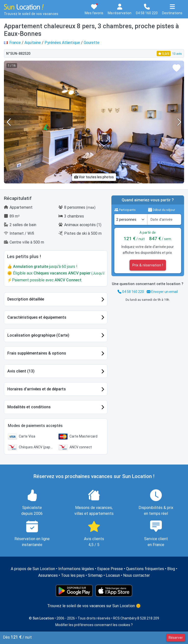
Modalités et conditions (29, 407)
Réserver (176, 638)
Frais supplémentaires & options (37, 353)
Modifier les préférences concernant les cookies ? (94, 625)
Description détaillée (26, 299)
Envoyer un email (162, 292)
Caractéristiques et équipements (37, 317)
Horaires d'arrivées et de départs (37, 389)
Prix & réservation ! (148, 265)
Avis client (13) (21, 371)
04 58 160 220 (131, 292)
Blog (171, 569)
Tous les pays (73, 575)
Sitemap (95, 575)
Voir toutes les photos (94, 177)
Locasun (113, 575)
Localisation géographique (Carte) (38, 335)
